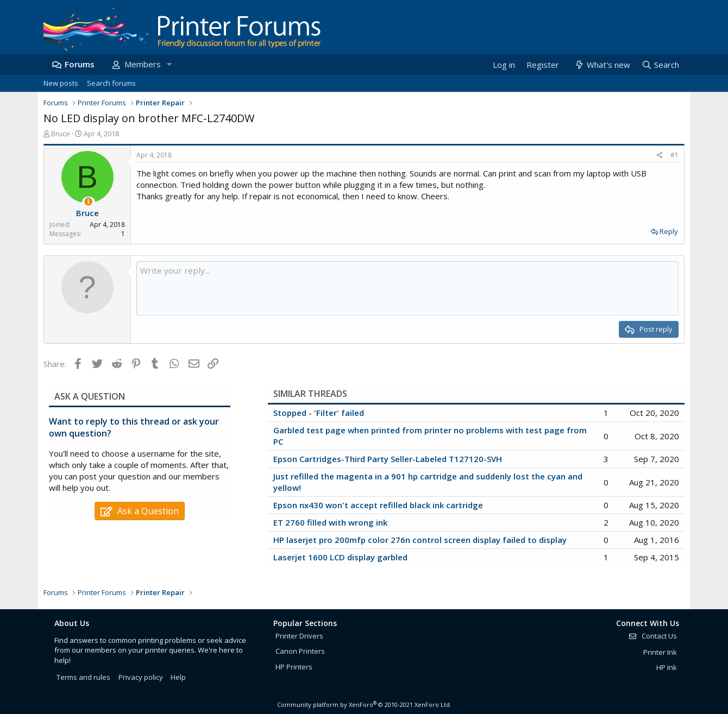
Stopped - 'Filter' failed (319, 413)
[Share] (660, 156)
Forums (80, 64)
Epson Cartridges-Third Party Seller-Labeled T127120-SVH (388, 459)
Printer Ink (660, 652)
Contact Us (652, 636)
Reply (669, 231)
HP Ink (667, 667)
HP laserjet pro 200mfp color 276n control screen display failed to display (420, 540)
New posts (61, 83)
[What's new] (602, 65)
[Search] (660, 65)
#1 (674, 155)
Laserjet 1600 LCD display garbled (340, 557)
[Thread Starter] (88, 202)
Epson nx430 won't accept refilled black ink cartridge (378, 505)
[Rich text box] (407, 288)
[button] (169, 64)
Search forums (111, 83)
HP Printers (294, 667)
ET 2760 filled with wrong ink (330, 522)
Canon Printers (300, 651)
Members (143, 64)
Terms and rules (83, 677)
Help (178, 677)
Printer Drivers (299, 636)
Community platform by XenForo (364, 704)
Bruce (61, 134)
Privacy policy (141, 677)
